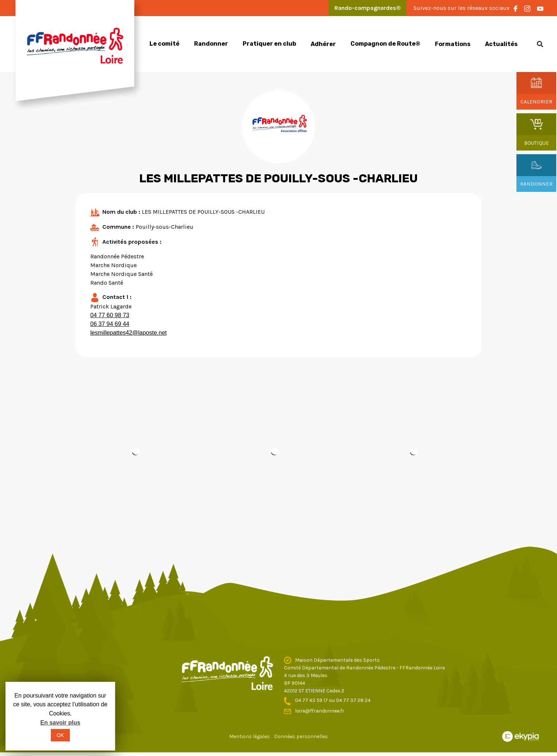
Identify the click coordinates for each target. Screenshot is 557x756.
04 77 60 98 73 (110, 315)
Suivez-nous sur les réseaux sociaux (461, 8)
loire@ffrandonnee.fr (320, 711)
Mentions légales (249, 736)
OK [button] (60, 735)
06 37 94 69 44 (110, 324)
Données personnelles (301, 736)
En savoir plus (60, 723)
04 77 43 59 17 (312, 700)
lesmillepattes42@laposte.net (128, 333)
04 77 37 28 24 (353, 700)
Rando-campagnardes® (368, 8)
